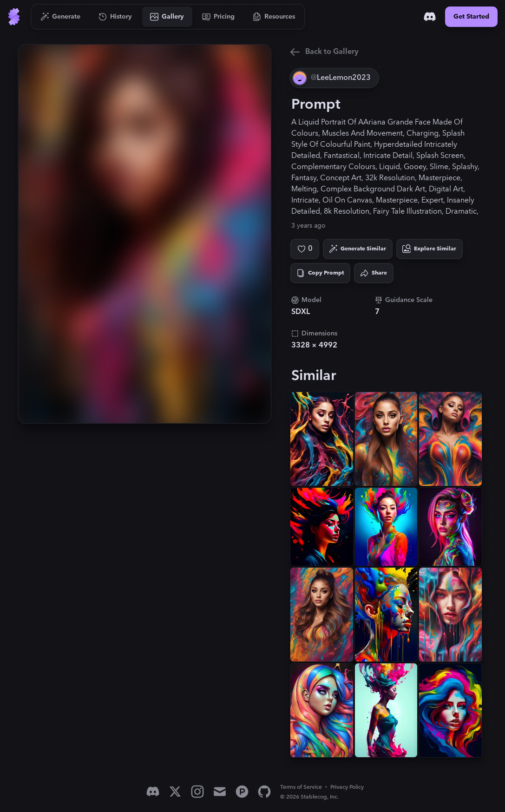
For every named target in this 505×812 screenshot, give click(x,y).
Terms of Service (301, 787)
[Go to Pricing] (219, 17)
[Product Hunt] (242, 792)
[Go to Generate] (61, 17)
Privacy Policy (347, 787)
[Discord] (430, 17)
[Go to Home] (14, 17)
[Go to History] (115, 17)
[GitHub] (264, 792)
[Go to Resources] (274, 17)
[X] (175, 792)
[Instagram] (197, 792)
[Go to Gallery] (167, 17)
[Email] (220, 792)
